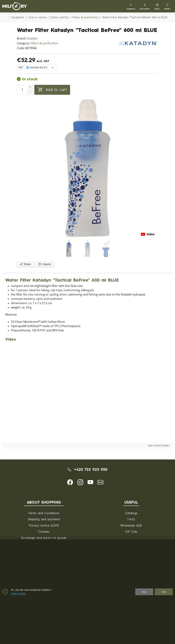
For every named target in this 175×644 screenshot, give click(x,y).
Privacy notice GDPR (44, 525)
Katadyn (32, 38)
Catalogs (131, 513)
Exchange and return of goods (44, 538)
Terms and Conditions (44, 513)
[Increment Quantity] (30, 87)
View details (18, 594)
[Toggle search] (131, 6)
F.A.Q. (131, 519)
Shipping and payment (44, 519)
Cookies (44, 531)
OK (164, 592)
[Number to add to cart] (22, 90)
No (144, 592)
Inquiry (45, 264)
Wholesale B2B (131, 525)
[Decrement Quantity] (30, 92)
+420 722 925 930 (88, 469)
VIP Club (131, 531)
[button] (145, 6)
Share (25, 264)
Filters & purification (44, 43)
